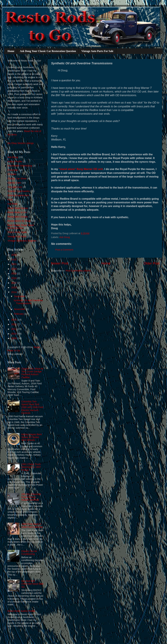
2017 (14, 283)
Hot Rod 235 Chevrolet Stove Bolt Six (32, 584)
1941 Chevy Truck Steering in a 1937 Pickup (31, 467)
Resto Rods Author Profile (21, 611)
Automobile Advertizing (20, 166)
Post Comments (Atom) (78, 271)
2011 (14, 329)
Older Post (152, 263)
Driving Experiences (18, 195)
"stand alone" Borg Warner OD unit (81, 169)
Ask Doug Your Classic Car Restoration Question (48, 51)
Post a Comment (64, 250)
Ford (10, 200)
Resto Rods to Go (17, 212)
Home (11, 51)
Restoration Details (18, 217)
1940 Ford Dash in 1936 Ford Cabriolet (32, 525)
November (20, 309)
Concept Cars (15, 187)
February (19, 314)
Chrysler (12, 174)
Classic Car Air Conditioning (29, 553)
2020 (14, 269)
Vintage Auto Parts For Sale (97, 51)
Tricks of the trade (17, 232)
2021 (14, 264)
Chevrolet (13, 170)
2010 (14, 334)
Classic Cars (14, 183)
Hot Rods (13, 204)
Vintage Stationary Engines (22, 241)
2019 (14, 273)
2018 (14, 278)
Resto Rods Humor (18, 208)
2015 (14, 287)
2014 (14, 292)
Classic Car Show (17, 178)
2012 (14, 324)
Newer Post (60, 263)
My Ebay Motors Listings (21, 143)
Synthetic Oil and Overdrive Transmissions (28, 302)
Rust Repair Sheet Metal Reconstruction (21, 227)
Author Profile (15, 161)
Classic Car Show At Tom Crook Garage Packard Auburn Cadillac (32, 373)
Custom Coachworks (19, 191)
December (20, 296)
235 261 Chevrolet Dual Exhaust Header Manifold (31, 497)
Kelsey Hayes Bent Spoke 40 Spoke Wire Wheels (32, 437)
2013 (14, 320)
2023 (14, 255)
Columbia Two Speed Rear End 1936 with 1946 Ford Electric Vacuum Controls (32, 407)
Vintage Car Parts (17, 236)
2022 (14, 259)
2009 (14, 338)
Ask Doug (65, 237)
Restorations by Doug (19, 221)
